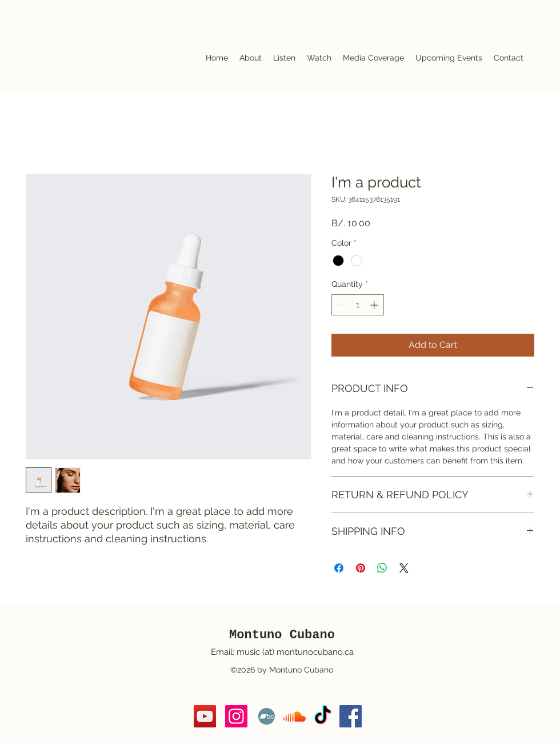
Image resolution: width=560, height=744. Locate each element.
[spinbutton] (358, 305)
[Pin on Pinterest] (361, 568)
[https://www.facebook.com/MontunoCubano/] (351, 716)
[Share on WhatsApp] (382, 568)
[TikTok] (323, 716)
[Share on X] (404, 568)
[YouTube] (205, 716)
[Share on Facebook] (339, 568)
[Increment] (375, 305)
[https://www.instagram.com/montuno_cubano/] (236, 716)
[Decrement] (340, 305)
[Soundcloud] (295, 716)
